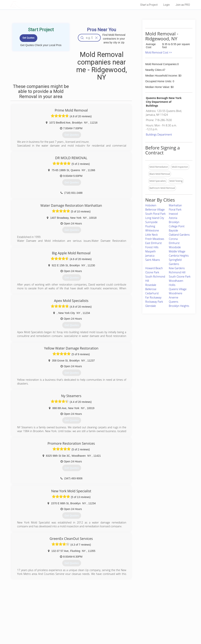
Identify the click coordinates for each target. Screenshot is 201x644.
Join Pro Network (90, 612)
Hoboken (151, 205)
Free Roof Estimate (49, 625)
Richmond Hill (177, 272)
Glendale (151, 306)
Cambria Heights (179, 256)
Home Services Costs (50, 612)
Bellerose (151, 289)
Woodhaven (176, 281)
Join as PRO (183, 5)
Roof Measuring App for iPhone (97, 625)
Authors (138, 620)
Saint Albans (153, 260)
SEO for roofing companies (148, 629)
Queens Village (178, 289)
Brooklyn (174, 222)
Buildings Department (159, 134)
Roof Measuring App (91, 620)
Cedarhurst (152, 293)
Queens (173, 302)
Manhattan (175, 205)
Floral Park (175, 209)
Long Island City (155, 218)
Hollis (172, 285)
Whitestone (152, 230)
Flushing (150, 226)
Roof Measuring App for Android (98, 629)
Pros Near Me (46, 616)
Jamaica (150, 256)
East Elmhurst (153, 243)
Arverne (173, 297)
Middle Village (177, 251)
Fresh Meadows (155, 239)
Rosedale (151, 285)
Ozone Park (152, 272)
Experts (85, 616)
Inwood (173, 214)
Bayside (173, 230)
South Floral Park (155, 214)
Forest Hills (152, 247)
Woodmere (175, 293)
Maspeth (150, 251)
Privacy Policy (141, 616)
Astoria (173, 218)
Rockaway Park (154, 302)
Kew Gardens (177, 268)
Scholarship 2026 (143, 612)
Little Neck (151, 235)
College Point (177, 226)
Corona (173, 239)
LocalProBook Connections (148, 625)
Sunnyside (151, 222)
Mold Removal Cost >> (159, 52)
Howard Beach (154, 268)
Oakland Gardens (179, 235)
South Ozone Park (180, 277)
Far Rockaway (153, 297)
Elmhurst (174, 243)
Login (167, 5)
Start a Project (149, 5)
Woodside (175, 247)
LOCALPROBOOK (32, 5)
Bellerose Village (155, 209)
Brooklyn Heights (179, 306)
